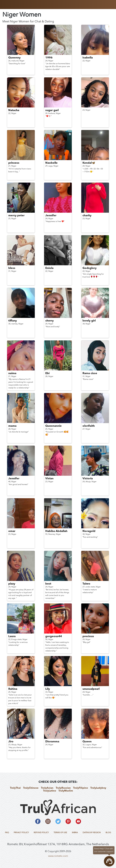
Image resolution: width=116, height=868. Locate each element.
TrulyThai (15, 788)
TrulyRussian (63, 788)
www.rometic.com (58, 856)
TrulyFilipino (81, 788)
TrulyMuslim (66, 791)
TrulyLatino (50, 791)
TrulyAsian (47, 788)
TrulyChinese (31, 788)
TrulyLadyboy (98, 788)
